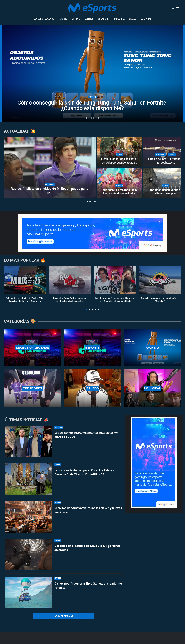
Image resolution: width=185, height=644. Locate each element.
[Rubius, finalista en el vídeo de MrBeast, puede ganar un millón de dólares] (50, 168)
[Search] (173, 8)
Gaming (76, 19)
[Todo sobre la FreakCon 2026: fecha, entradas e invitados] (119, 183)
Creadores (104, 19)
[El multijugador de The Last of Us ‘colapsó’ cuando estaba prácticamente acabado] (119, 152)
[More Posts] (64, 616)
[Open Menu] (178, 8)
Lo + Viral (146, 19)
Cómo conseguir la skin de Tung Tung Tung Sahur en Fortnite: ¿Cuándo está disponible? (92, 105)
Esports (63, 19)
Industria (119, 19)
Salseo (133, 19)
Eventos (89, 19)
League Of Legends (44, 19)
